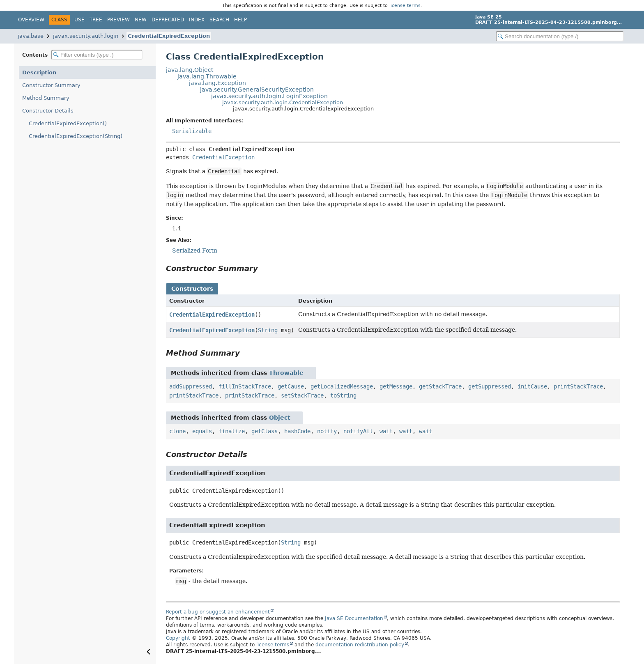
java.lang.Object (190, 70)
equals (202, 431)
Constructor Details (48, 111)
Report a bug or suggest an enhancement (218, 612)
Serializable (192, 131)
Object (280, 418)
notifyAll (358, 431)
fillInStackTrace (245, 386)
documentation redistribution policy (360, 645)
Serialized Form (195, 250)
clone (177, 431)
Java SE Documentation (354, 618)
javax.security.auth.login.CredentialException (283, 102)
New (141, 20)
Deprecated (168, 20)
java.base (31, 36)
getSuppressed (490, 386)
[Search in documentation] (560, 36)
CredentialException (223, 157)
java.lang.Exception (217, 83)
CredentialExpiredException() (68, 123)
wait (386, 431)
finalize (232, 431)
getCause (291, 386)
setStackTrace (302, 395)
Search (219, 20)
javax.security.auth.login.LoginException (269, 96)
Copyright (178, 638)
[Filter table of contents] (97, 55)
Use (79, 20)
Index (197, 20)
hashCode (297, 431)
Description (39, 72)
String (268, 330)
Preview (118, 20)
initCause (532, 386)
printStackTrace (578, 386)
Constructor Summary (51, 85)
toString (343, 395)
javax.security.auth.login (86, 36)
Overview (31, 20)
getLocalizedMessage (342, 386)
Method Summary (46, 98)
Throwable (286, 373)
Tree (96, 20)
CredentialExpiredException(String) (76, 136)
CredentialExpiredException (169, 36)
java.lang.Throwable (207, 76)
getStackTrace (440, 386)
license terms (405, 5)
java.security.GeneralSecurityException (257, 90)
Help (240, 20)
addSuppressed (191, 386)
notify (327, 431)
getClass (264, 431)
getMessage (396, 386)
